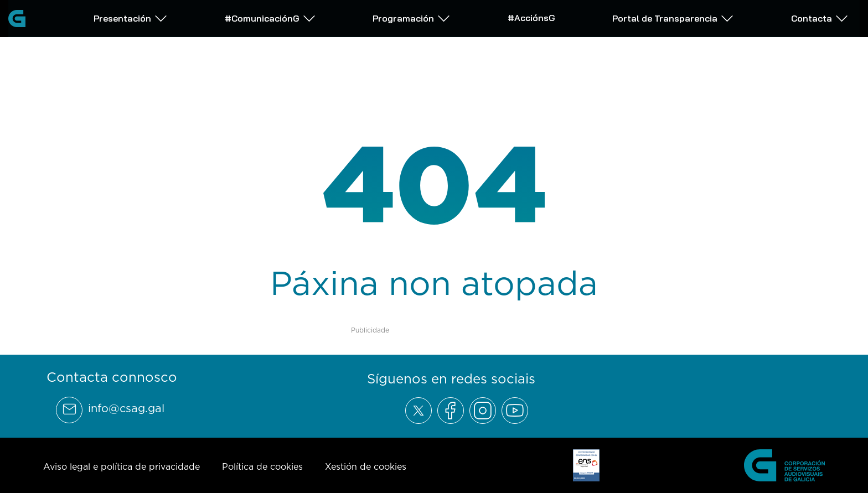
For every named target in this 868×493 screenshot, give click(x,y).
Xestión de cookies (366, 466)
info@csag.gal (126, 408)
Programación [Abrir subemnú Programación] (412, 18)
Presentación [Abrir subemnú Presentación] (131, 18)
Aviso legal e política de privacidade (122, 466)
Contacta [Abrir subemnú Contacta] (820, 18)
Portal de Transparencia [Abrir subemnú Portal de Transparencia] (673, 18)
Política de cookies (262, 466)
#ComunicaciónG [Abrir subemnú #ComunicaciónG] (270, 18)
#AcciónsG (531, 17)
